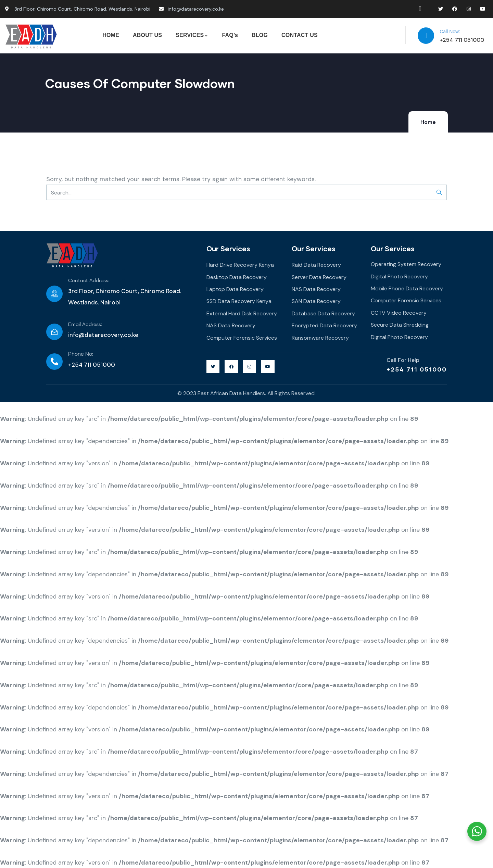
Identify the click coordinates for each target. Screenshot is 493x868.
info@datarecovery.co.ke (103, 335)
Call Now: (450, 32)
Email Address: (85, 325)
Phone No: (81, 354)
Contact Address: (89, 281)
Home (428, 122)
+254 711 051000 (417, 369)
